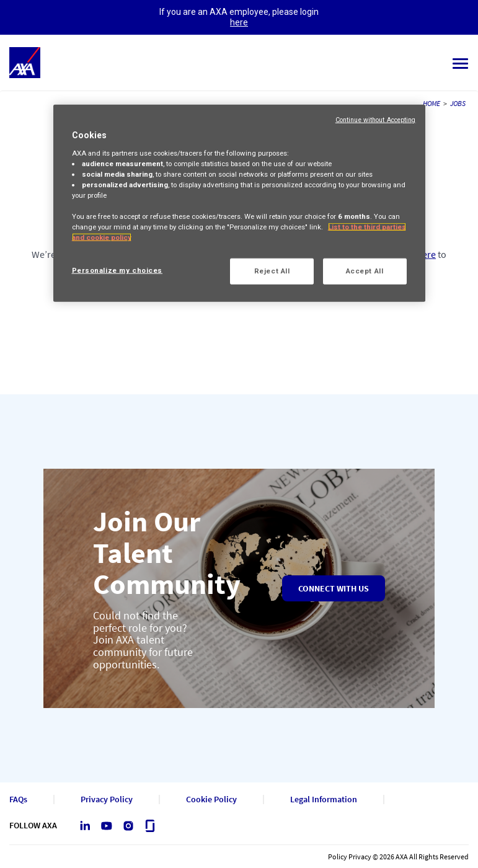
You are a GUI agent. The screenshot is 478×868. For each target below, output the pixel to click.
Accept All (365, 271)
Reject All (272, 271)
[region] (239, 203)
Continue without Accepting (376, 120)
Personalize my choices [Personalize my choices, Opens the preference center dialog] (117, 270)
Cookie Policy (211, 799)
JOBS (458, 103)
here (239, 22)
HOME (432, 103)
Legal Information (324, 799)
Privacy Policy (107, 799)
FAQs (18, 799)
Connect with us (334, 588)
